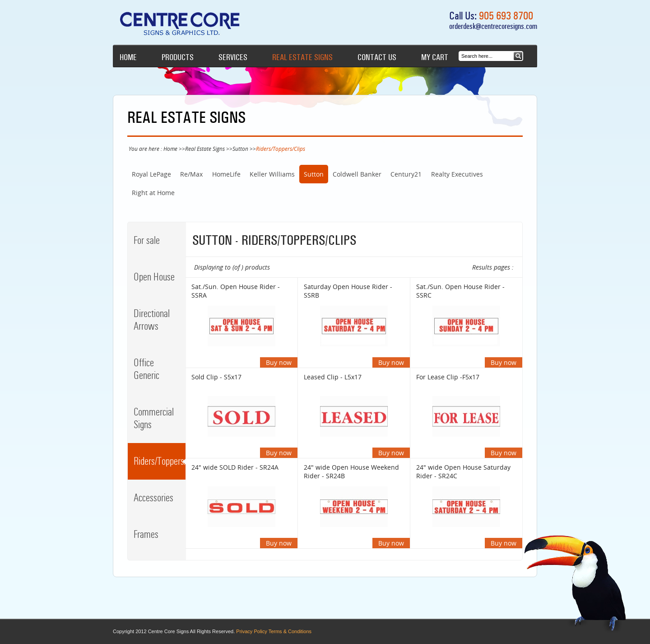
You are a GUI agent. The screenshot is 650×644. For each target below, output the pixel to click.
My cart (435, 57)
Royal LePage (151, 174)
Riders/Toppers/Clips (160, 461)
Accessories (153, 498)
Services (233, 57)
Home (128, 57)
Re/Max (191, 174)
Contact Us (377, 57)
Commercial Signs (154, 418)
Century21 (406, 174)
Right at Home (153, 193)
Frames (146, 534)
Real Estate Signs (302, 57)
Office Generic (146, 369)
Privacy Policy (251, 631)
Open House (154, 277)
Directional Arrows (152, 320)
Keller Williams (272, 174)
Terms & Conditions (290, 631)
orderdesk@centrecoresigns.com (493, 26)
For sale (147, 240)
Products (178, 57)
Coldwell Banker (357, 174)
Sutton (240, 149)
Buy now (279, 362)
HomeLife (226, 174)
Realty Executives (457, 174)
